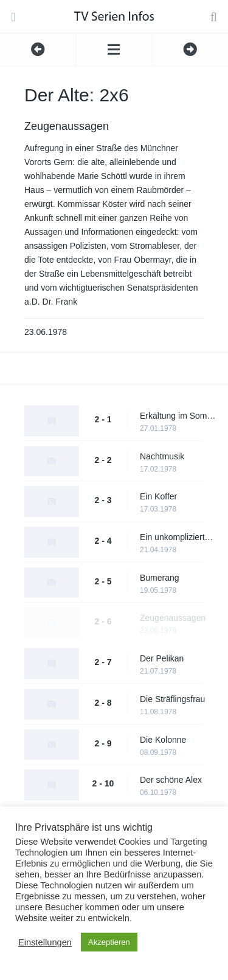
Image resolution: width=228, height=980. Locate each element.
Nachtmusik (162, 456)
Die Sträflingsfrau (172, 699)
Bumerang (160, 578)
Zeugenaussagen (173, 618)
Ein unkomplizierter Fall (178, 537)
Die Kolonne (163, 740)
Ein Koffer (158, 496)
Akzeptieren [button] (109, 942)
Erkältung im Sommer (178, 416)
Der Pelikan (162, 658)
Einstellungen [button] (45, 942)
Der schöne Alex (171, 780)
